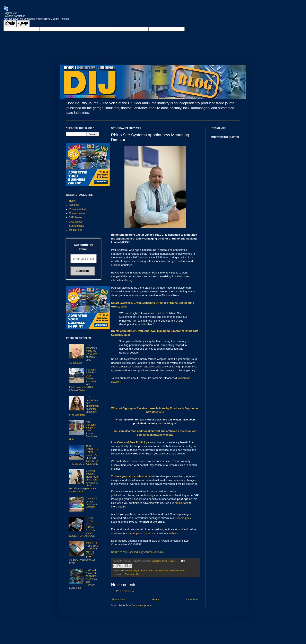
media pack (181, 503)
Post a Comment (125, 591)
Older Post (192, 600)
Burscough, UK (132, 574)
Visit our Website (78, 209)
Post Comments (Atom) (139, 606)
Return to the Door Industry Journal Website (137, 552)
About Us (74, 205)
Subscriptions (77, 226)
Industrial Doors (146, 571)
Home (156, 600)
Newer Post (119, 600)
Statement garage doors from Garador (92, 503)
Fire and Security (129, 571)
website (173, 533)
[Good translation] (10, 24)
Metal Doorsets (178, 571)
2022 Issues (76, 222)
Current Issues (77, 213)
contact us (149, 533)
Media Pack (76, 230)
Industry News (162, 571)
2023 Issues (76, 217)
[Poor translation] (23, 24)
